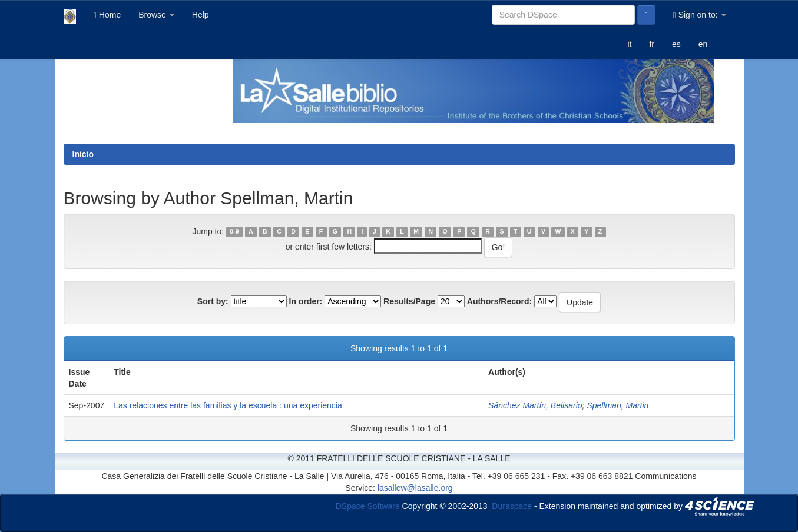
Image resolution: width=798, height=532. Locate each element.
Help (201, 15)
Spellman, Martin (617, 405)
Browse (156, 15)
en (703, 44)
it (629, 44)
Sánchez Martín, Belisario (535, 405)
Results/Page (409, 301)
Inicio (83, 154)
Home (107, 15)
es (676, 44)
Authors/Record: (499, 301)
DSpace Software (368, 506)
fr (652, 44)
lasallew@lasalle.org (415, 488)
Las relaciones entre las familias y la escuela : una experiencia (228, 405)
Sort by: (213, 301)
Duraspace (512, 506)
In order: (306, 301)
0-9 (234, 232)
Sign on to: (700, 15)
